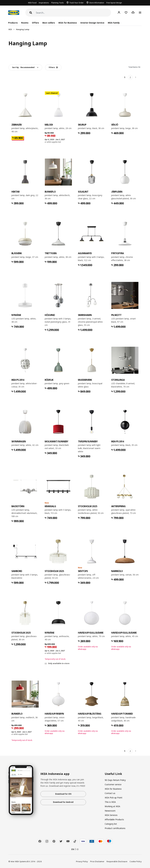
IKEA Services (111, 815)
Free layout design (114, 3)
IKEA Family (114, 23)
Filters (53, 67)
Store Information (97, 3)
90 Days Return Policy (115, 780)
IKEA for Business (68, 23)
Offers (35, 23)
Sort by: (23, 67)
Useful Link (113, 774)
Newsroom (110, 811)
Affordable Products (114, 819)
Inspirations (44, 3)
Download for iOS (63, 794)
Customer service (113, 784)
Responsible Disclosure (117, 861)
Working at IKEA (112, 806)
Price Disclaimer (97, 861)
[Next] (136, 77)
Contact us (110, 793)
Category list (111, 824)
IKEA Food (32, 3)
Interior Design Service (92, 23)
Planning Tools (57, 3)
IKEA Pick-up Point (114, 798)
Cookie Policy (136, 861)
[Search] (73, 13)
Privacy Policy (82, 861)
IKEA (10, 29)
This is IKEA (110, 802)
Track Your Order (76, 3)
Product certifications (115, 828)
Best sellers (49, 23)
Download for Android (63, 802)
